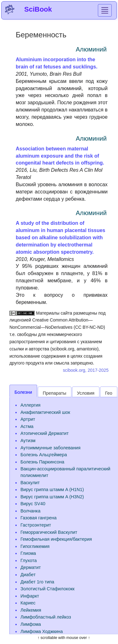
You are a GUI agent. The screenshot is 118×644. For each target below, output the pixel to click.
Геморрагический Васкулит (49, 532)
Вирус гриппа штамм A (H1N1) (52, 490)
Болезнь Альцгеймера (44, 455)
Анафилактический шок (45, 412)
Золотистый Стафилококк (48, 589)
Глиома (28, 553)
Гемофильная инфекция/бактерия (56, 539)
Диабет (28, 575)
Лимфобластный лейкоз (46, 617)
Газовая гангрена (39, 518)
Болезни (23, 392)
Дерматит (31, 567)
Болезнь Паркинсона (42, 462)
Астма (27, 426)
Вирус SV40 (33, 504)
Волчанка (30, 511)
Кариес (28, 603)
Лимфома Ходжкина (42, 631)
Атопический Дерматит (45, 433)
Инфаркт (30, 596)
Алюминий (91, 49)
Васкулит (30, 483)
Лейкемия (31, 610)
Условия (86, 393)
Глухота (29, 560)
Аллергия (30, 405)
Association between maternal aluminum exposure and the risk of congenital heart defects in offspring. (60, 156)
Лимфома (31, 624)
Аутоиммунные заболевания (51, 448)
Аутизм (28, 441)
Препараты (55, 393)
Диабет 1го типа (37, 582)
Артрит (28, 419)
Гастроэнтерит (36, 525)
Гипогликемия (35, 546)
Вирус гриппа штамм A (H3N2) (52, 497)
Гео (109, 393)
